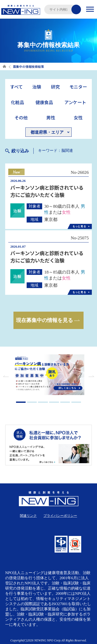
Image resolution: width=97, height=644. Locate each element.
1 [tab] (21, 402)
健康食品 (44, 102)
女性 (78, 117)
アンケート (75, 102)
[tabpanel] (49, 375)
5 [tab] (65, 402)
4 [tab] (54, 402)
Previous (6, 376)
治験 (37, 87)
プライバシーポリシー (60, 516)
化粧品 (17, 102)
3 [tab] (43, 402)
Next (91, 376)
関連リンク (28, 516)
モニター (78, 87)
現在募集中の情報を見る (44, 320)
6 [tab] (76, 402)
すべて (16, 87)
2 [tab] (32, 402)
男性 (51, 117)
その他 (21, 117)
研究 (55, 87)
